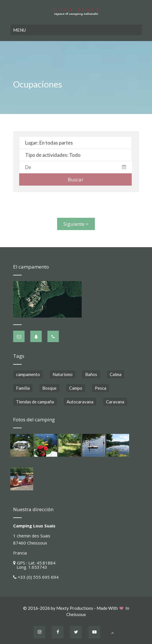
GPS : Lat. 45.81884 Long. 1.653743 (34, 564)
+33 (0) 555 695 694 (38, 576)
